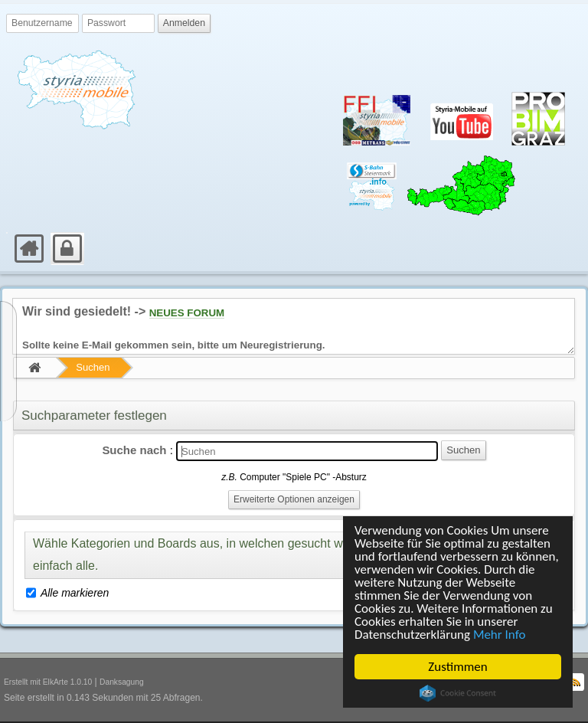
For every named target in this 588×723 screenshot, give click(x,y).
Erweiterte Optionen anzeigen (294, 499)
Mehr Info (500, 635)
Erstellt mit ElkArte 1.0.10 (48, 682)
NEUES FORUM (187, 313)
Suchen (93, 367)
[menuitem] (8, 233)
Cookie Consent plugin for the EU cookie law (458, 693)
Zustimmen (457, 667)
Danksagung (122, 682)
